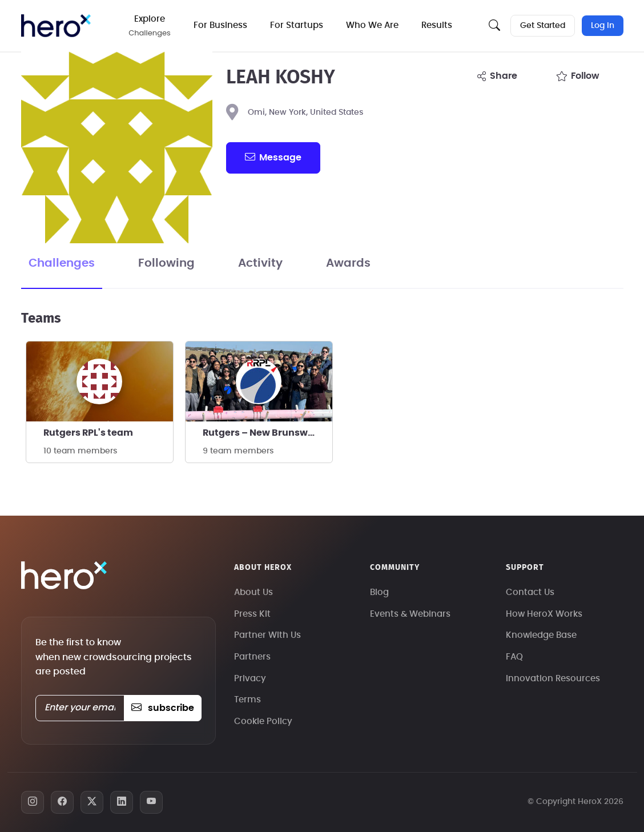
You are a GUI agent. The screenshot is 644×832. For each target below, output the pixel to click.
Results (437, 25)
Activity (260, 263)
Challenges (62, 263)
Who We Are (372, 25)
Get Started (543, 26)
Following (166, 263)
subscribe (162, 708)
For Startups (297, 25)
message (273, 157)
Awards (348, 263)
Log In (603, 26)
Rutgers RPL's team (88, 433)
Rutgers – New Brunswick (262, 433)
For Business (220, 25)
